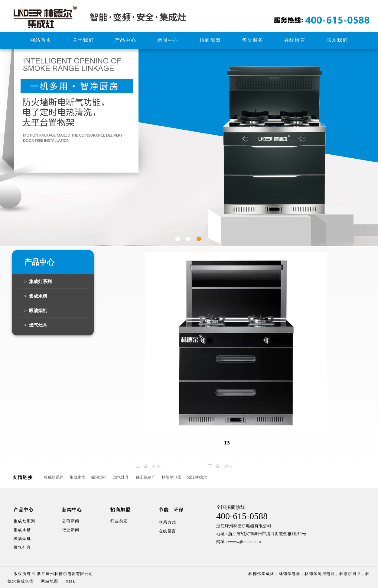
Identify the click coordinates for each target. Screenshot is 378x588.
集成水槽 (77, 477)
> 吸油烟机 (36, 311)
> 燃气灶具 (36, 325)
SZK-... (230, 466)
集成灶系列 (54, 477)
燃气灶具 (121, 477)
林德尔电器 (171, 477)
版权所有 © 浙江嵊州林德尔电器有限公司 (53, 574)
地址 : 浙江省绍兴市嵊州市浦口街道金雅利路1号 (261, 534)
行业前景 (119, 521)
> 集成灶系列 (38, 282)
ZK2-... (158, 466)
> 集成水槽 (36, 296)
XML (71, 581)
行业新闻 (71, 530)
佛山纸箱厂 (146, 477)
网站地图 (49, 581)
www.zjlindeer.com (244, 542)
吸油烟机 (99, 477)
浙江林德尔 (197, 477)
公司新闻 (71, 521)
